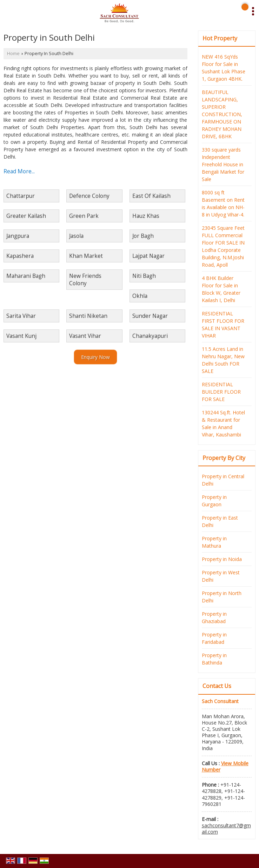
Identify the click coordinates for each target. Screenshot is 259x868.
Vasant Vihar (85, 336)
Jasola (76, 236)
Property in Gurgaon (214, 501)
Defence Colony (89, 196)
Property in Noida (222, 559)
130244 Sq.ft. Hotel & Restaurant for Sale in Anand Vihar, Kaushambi (223, 423)
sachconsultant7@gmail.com (226, 829)
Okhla (140, 296)
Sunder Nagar (150, 316)
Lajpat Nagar (148, 256)
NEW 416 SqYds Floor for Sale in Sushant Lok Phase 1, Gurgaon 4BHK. (224, 68)
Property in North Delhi (222, 597)
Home (13, 54)
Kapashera (20, 256)
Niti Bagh (144, 276)
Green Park (84, 216)
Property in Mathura (214, 542)
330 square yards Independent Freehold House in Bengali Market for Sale (223, 164)
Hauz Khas (146, 216)
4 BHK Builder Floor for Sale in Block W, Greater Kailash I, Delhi (221, 289)
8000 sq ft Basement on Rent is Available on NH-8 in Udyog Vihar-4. (223, 203)
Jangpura (18, 236)
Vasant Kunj (21, 336)
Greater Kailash (26, 216)
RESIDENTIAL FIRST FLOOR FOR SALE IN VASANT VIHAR (223, 325)
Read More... (19, 171)
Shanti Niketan (88, 316)
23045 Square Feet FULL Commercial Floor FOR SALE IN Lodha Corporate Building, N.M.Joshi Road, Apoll (223, 246)
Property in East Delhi (220, 521)
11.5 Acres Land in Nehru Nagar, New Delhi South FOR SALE (223, 360)
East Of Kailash (151, 196)
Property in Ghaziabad (214, 617)
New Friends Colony (85, 280)
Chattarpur (21, 196)
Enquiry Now (95, 357)
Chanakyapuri (150, 336)
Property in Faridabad (214, 638)
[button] (225, 766)
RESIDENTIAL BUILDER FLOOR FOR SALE (221, 392)
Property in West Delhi (221, 576)
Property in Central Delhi (223, 480)
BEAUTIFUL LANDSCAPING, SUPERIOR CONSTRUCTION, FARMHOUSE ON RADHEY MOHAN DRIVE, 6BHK (222, 114)
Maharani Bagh (26, 276)
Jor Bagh (143, 236)
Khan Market (86, 256)
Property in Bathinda (214, 659)
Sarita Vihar (21, 316)
